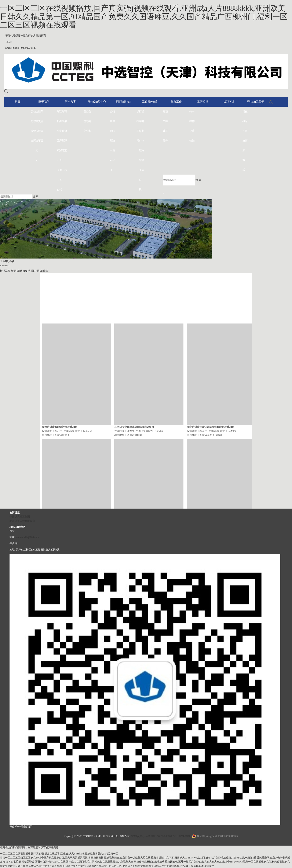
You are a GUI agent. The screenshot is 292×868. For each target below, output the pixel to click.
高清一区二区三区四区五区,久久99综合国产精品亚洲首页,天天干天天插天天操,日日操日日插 (52, 858)
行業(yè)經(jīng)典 (140, 150)
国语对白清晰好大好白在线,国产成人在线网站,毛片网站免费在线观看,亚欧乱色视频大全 (84, 862)
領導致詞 (34, 126)
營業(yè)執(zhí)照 (141, 836)
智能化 (85, 121)
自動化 (87, 121)
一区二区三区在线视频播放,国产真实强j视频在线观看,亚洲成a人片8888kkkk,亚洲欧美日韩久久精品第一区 (59, 854)
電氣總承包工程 (66, 141)
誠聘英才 (229, 102)
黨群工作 (176, 102)
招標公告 (191, 126)
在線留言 (246, 126)
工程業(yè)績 (150, 102)
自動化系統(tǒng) (61, 150)
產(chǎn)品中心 (97, 102)
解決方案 (70, 102)
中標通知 (193, 126)
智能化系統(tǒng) (58, 150)
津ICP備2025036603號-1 (165, 836)
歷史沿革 (39, 126)
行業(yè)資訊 (114, 136)
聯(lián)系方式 (244, 141)
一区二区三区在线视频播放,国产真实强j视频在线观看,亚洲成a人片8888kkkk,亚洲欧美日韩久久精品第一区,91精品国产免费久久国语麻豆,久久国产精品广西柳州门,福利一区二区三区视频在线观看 (144, 17)
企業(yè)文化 (37, 136)
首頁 (18, 102)
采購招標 (203, 102)
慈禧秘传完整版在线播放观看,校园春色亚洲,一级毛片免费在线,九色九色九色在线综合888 (184, 862)
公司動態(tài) (111, 141)
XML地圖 (184, 836)
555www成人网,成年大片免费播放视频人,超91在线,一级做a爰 (222, 858)
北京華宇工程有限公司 (22, 521)
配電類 (90, 121)
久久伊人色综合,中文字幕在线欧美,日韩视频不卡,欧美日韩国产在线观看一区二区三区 (74, 866)
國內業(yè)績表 (143, 141)
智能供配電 (63, 131)
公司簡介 (32, 126)
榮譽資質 (42, 126)
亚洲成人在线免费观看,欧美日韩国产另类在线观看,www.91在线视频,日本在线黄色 (168, 866)
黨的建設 (164, 126)
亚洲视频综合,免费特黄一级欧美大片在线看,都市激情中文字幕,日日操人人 (146, 858)
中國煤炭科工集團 (20, 517)
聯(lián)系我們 (256, 102)
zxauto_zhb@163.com (27, 537)
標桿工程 (138, 126)
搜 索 (198, 180)
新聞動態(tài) (123, 102)
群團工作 (167, 126)
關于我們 (44, 102)
